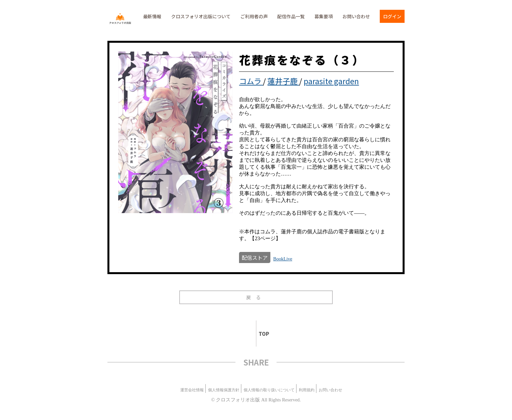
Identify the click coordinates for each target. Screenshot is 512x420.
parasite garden (331, 81)
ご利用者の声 (254, 16)
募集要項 (324, 16)
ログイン (392, 16)
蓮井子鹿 (283, 81)
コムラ (251, 81)
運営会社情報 (192, 390)
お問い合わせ (356, 16)
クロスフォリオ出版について (201, 16)
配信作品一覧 (291, 16)
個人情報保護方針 (224, 390)
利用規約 (307, 390)
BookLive (283, 259)
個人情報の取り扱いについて (269, 390)
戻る (256, 297)
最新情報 (152, 16)
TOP (261, 334)
